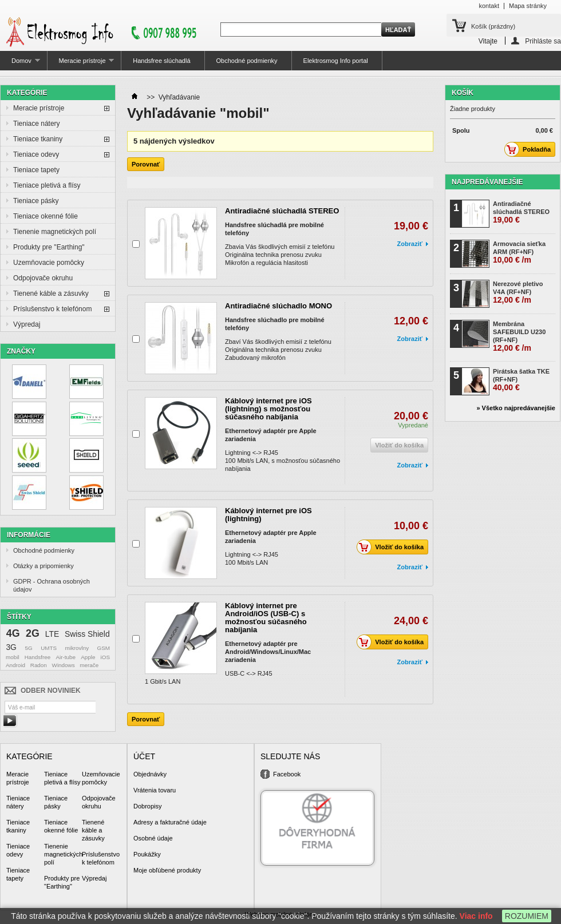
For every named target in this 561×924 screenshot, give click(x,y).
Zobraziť (410, 244)
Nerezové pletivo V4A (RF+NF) (518, 292)
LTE (52, 634)
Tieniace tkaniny (38, 139)
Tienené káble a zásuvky (51, 294)
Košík (493, 26)
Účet (144, 756)
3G (11, 647)
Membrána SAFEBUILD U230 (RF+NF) (519, 336)
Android (15, 665)
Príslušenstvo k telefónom (52, 309)
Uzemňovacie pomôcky (49, 263)
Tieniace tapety (36, 170)
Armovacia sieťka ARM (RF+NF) (519, 252)
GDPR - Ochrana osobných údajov (52, 585)
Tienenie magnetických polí (55, 232)
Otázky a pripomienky (44, 566)
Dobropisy (148, 806)
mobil (13, 657)
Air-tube (66, 657)
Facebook (287, 774)
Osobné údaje (153, 838)
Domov (20, 64)
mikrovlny (77, 648)
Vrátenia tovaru (155, 790)
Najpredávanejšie (487, 182)
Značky (21, 351)
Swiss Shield (87, 634)
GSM (104, 648)
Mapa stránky (528, 6)
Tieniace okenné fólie (46, 216)
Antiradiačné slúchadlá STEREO (282, 211)
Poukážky (147, 854)
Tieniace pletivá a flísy (47, 185)
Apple (88, 657)
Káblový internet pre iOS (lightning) (268, 515)
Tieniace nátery (37, 124)
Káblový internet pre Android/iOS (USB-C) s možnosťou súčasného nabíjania (266, 618)
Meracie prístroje (81, 64)
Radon (39, 665)
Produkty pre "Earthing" (49, 247)
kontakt (489, 6)
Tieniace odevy (36, 154)
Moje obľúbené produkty (167, 870)
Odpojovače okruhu (43, 278)
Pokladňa (531, 149)
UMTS (49, 648)
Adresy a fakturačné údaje (170, 822)
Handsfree (38, 657)
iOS (105, 657)
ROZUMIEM (527, 916)
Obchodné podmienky (247, 61)
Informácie (29, 535)
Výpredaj (27, 324)
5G (29, 648)
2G (33, 633)
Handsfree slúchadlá (161, 61)
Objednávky (150, 774)
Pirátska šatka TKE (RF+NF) (521, 380)
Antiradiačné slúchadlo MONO (278, 306)
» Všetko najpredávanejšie (516, 408)
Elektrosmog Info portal (336, 61)
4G (13, 633)
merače (89, 665)
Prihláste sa (543, 41)
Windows (64, 665)
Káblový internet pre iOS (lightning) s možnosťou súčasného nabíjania (268, 409)
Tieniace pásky (36, 201)
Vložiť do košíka (393, 547)
